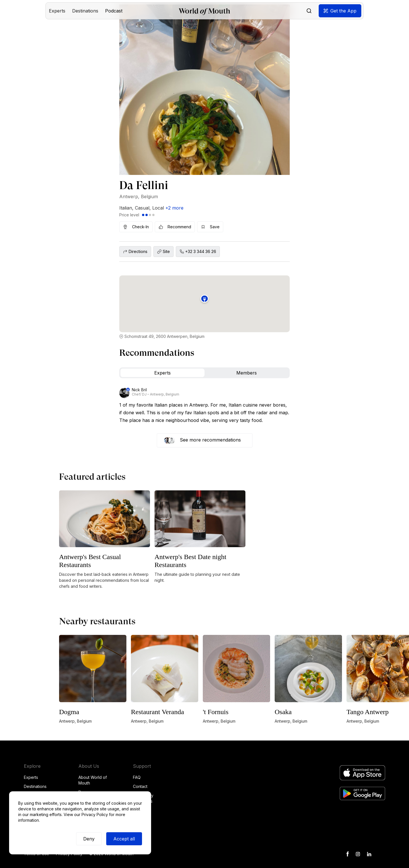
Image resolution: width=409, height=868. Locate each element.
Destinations (35, 786)
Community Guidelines (143, 798)
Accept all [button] (124, 839)
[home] (204, 11)
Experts (31, 777)
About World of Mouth (93, 780)
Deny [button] (89, 839)
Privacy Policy (95, 814)
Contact (140, 786)
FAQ (137, 777)
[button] (57, 11)
